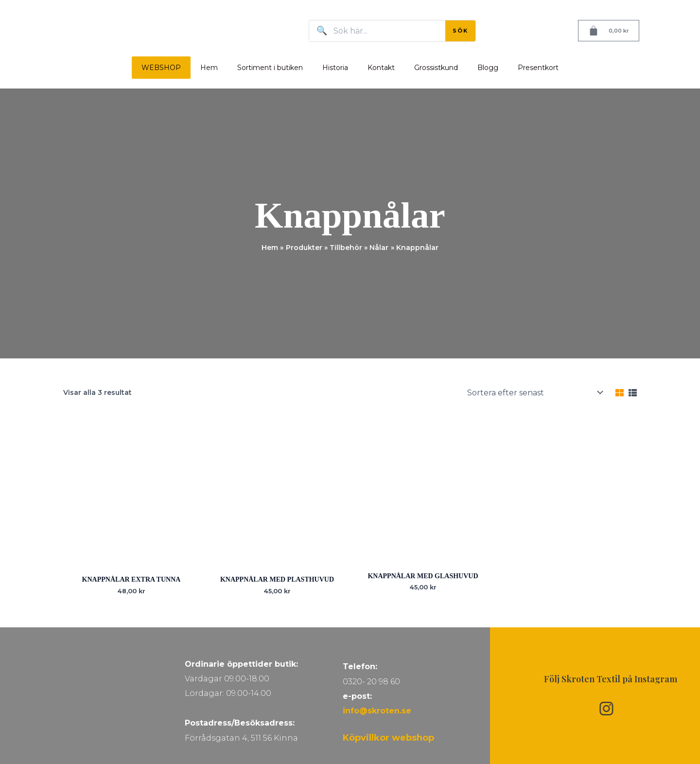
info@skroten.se (377, 711)
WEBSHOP (161, 68)
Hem (209, 68)
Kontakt (381, 68)
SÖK (460, 31)
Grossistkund (436, 68)
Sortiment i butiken (270, 68)
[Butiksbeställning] (534, 392)
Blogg (488, 68)
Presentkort (538, 68)
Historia (335, 68)
